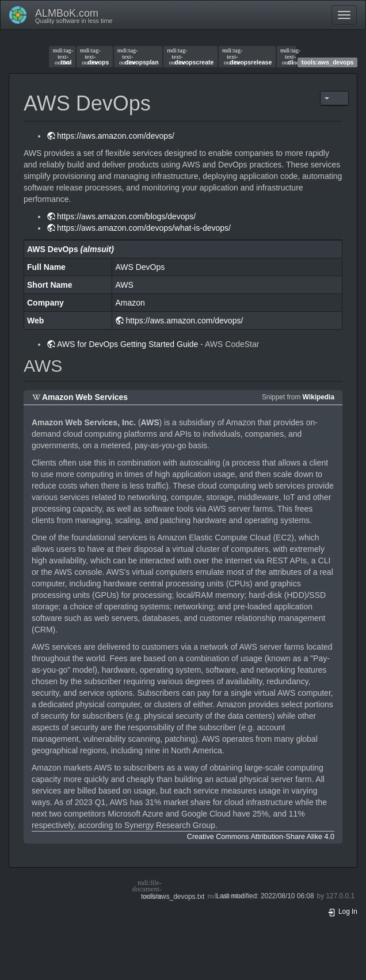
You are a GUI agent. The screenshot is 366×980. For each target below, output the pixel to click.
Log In (342, 912)
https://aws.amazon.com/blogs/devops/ (126, 216)
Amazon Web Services (85, 397)
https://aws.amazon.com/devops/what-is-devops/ (144, 228)
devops (94, 56)
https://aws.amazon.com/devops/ (116, 136)
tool (62, 56)
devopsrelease (247, 56)
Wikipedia (319, 397)
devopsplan (138, 56)
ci (287, 56)
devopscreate (190, 56)
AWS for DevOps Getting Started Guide (127, 344)
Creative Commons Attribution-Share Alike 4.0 (261, 837)
